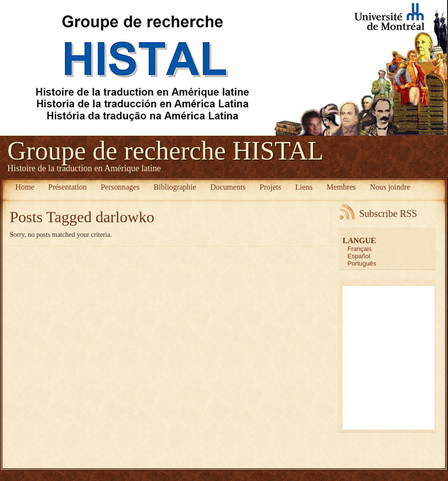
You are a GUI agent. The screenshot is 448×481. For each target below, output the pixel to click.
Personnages (120, 187)
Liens (304, 187)
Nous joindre (390, 187)
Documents (228, 187)
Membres (341, 187)
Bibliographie (175, 187)
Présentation (67, 187)
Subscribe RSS (388, 214)
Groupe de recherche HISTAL (165, 151)
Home (25, 187)
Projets (270, 187)
